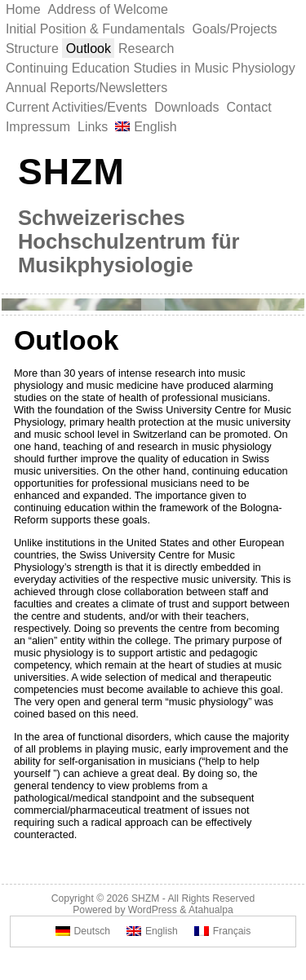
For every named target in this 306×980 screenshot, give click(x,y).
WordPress (153, 910)
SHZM (71, 171)
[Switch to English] (152, 931)
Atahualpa (211, 910)
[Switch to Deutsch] (83, 931)
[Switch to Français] (222, 931)
